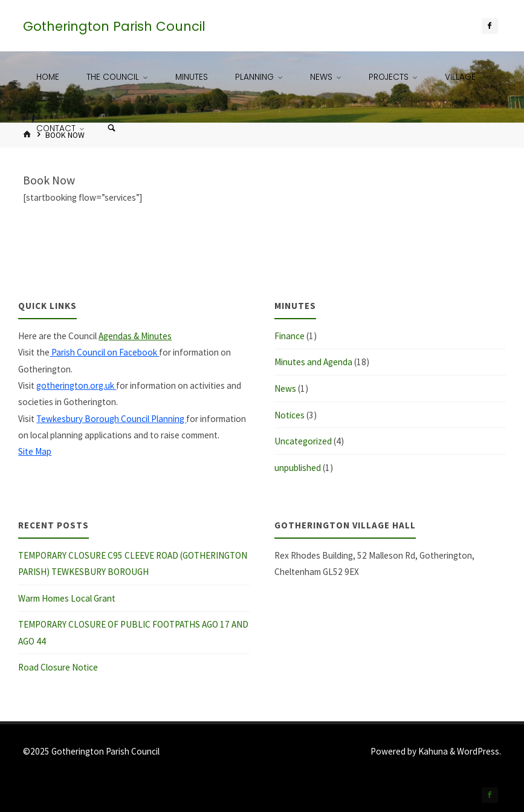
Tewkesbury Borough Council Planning (111, 419)
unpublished (298, 468)
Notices (289, 415)
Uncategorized (303, 441)
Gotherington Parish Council (114, 26)
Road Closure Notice (58, 667)
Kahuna (432, 751)
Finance (289, 336)
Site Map (35, 451)
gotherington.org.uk (76, 385)
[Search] (111, 128)
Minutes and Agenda (313, 362)
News (285, 388)
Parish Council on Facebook (104, 352)
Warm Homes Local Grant (67, 598)
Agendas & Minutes (135, 336)
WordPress (478, 751)
